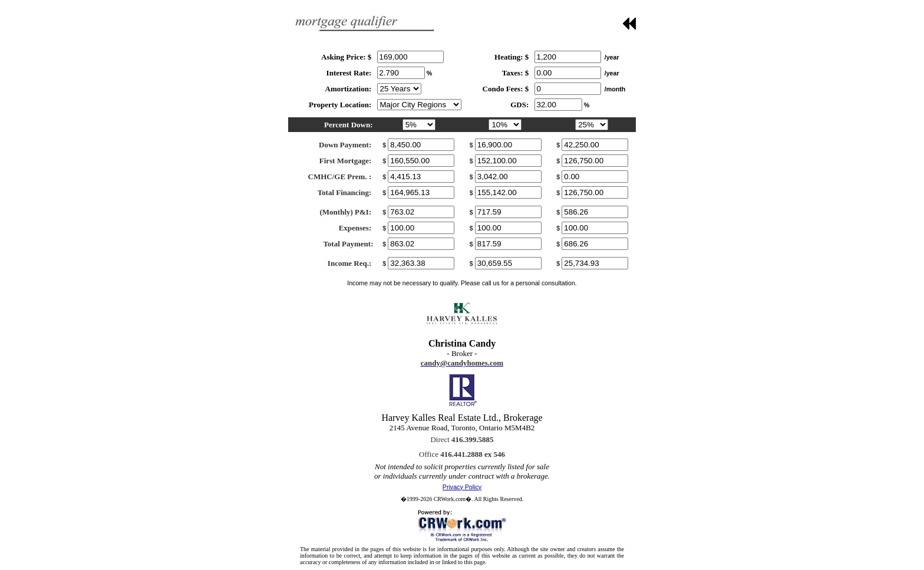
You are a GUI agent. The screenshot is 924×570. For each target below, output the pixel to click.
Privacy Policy (462, 487)
